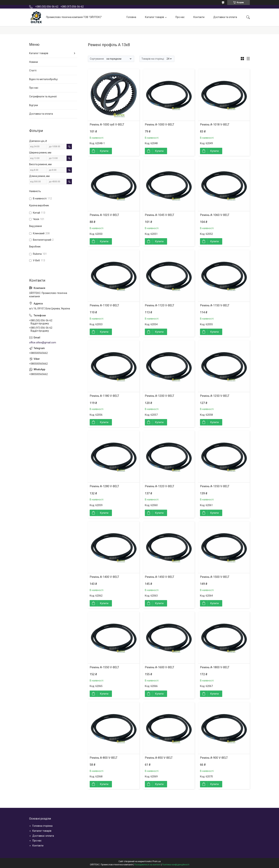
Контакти (199, 17)
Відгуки (34, 105)
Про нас (180, 17)
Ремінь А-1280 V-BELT (104, 486)
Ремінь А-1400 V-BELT (104, 577)
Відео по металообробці (43, 79)
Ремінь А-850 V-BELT (159, 758)
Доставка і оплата (43, 836)
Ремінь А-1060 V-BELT (215, 215)
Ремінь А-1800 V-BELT (215, 667)
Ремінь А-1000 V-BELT (160, 125)
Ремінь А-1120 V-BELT (160, 305)
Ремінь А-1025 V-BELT (104, 215)
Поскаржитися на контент (147, 865)
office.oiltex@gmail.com (43, 343)
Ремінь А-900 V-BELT (214, 758)
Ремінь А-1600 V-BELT (160, 667)
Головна (131, 17)
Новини (34, 62)
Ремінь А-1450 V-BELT (160, 577)
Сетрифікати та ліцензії (43, 96)
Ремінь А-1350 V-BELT (215, 486)
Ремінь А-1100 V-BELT (104, 305)
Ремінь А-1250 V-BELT (215, 396)
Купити (104, 151)
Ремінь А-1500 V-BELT (215, 577)
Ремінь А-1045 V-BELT (160, 215)
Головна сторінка (42, 826)
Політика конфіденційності (176, 865)
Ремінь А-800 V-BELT (104, 758)
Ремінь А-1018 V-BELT (215, 125)
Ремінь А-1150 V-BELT (215, 305)
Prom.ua (157, 861)
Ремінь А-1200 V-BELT (160, 396)
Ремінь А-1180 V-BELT (104, 396)
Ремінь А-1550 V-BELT (104, 667)
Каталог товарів (155, 17)
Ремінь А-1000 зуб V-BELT (107, 125)
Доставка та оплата (225, 17)
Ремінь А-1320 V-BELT (160, 486)
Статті (33, 70)
